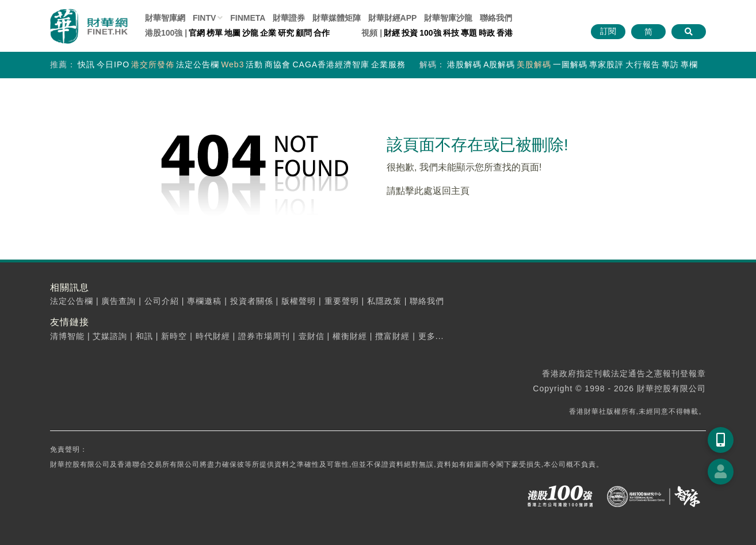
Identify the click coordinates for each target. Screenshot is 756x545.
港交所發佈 (153, 64)
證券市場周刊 (264, 336)
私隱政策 (384, 301)
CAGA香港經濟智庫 (331, 64)
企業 (268, 33)
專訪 (670, 64)
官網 (197, 33)
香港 (505, 33)
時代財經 (213, 336)
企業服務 (388, 64)
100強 (430, 33)
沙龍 (250, 33)
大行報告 (643, 64)
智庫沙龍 (448, 18)
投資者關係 (252, 301)
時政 (487, 33)
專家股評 (606, 64)
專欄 (689, 64)
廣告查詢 (119, 301)
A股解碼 (499, 64)
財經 (392, 33)
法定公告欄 (198, 64)
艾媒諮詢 (110, 336)
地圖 (232, 33)
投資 (410, 33)
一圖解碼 (570, 64)
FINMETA (248, 18)
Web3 (232, 64)
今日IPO (113, 64)
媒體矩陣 (337, 18)
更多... (431, 336)
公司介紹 (162, 301)
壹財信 (312, 336)
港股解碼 (464, 64)
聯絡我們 (496, 18)
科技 (451, 33)
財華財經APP (393, 18)
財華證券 (289, 18)
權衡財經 (350, 336)
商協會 (278, 64)
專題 (469, 33)
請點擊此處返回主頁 (428, 191)
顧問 (304, 33)
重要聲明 (342, 301)
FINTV (204, 18)
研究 (286, 33)
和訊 (144, 336)
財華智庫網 (165, 18)
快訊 (86, 64)
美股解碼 (534, 64)
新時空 (174, 336)
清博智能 (67, 336)
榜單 (215, 33)
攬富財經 (392, 336)
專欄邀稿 (204, 301)
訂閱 (608, 31)
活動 (254, 64)
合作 (322, 33)
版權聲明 (299, 301)
